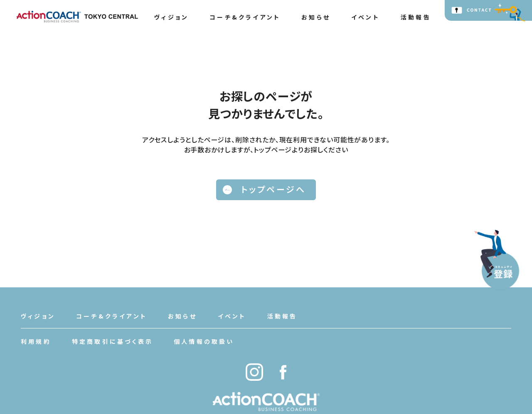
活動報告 (416, 17)
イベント (366, 17)
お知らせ (316, 17)
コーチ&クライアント (245, 17)
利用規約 (36, 341)
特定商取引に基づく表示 (112, 341)
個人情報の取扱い (204, 341)
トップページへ (264, 189)
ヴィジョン (171, 17)
